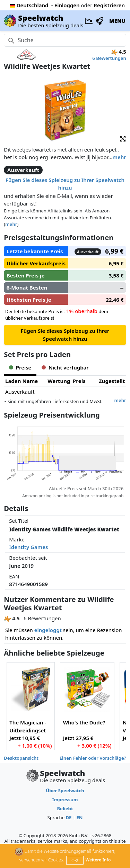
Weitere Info (98, 860)
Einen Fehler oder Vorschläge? (93, 758)
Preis (79, 381)
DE (68, 817)
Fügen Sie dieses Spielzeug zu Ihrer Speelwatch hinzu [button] (65, 184)
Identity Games (28, 547)
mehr (119, 157)
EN (79, 817)
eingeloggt (48, 630)
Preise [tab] (20, 367)
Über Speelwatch (65, 791)
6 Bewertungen (109, 58)
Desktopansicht (21, 758)
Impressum (65, 800)
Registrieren (109, 5)
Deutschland (29, 5)
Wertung (59, 381)
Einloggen (67, 5)
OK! (75, 861)
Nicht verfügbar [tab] (65, 367)
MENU (117, 21)
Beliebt (65, 808)
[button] (123, 138)
